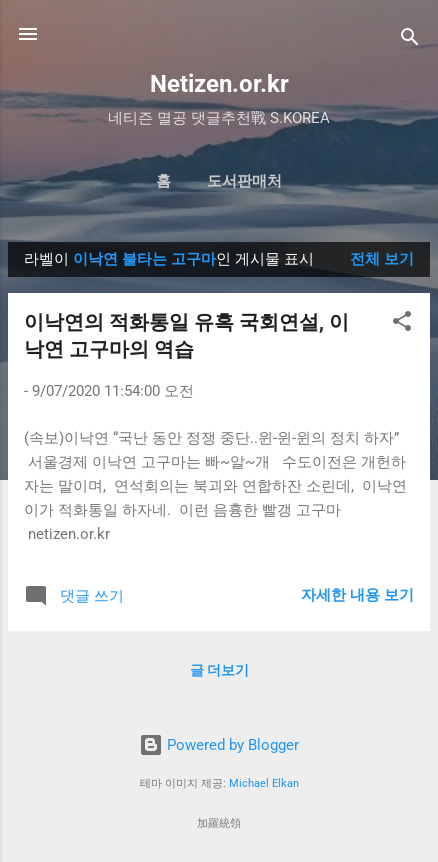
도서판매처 (244, 181)
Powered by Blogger (219, 745)
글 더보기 (219, 670)
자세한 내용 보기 (357, 595)
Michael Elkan (264, 783)
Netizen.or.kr (219, 84)
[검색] (410, 40)
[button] (402, 324)
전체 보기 (382, 259)
